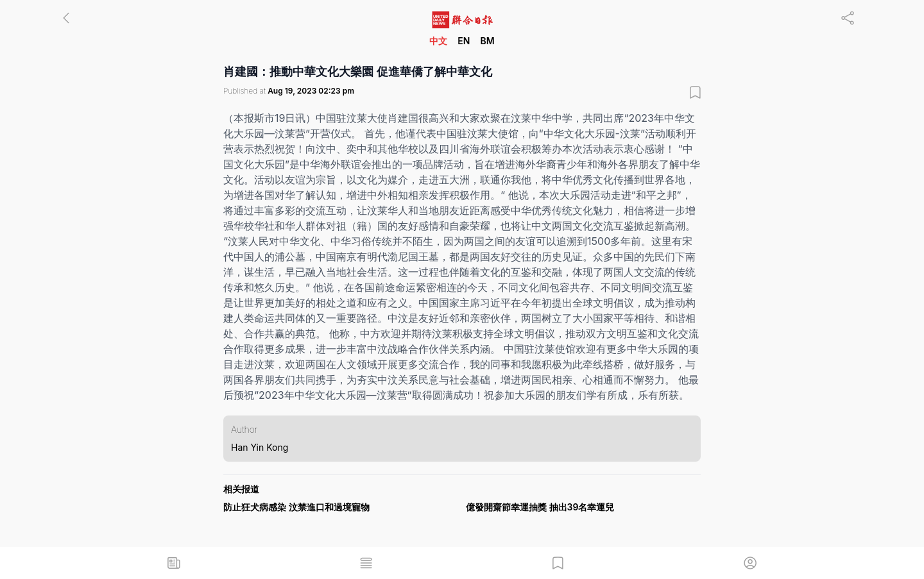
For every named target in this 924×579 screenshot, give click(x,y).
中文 (438, 41)
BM (487, 41)
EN (464, 41)
